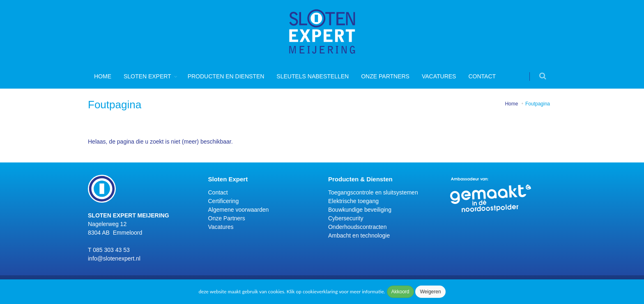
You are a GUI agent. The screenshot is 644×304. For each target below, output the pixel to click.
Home (103, 76)
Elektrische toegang (353, 201)
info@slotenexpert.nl (114, 258)
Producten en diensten (226, 76)
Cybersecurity (346, 218)
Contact (482, 76)
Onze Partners (385, 76)
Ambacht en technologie (359, 235)
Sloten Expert (147, 76)
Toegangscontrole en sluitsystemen (373, 192)
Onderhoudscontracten (357, 227)
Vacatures (439, 76)
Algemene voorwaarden (239, 210)
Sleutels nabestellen (313, 76)
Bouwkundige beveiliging (360, 210)
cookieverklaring (320, 291)
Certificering (224, 201)
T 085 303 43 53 (109, 250)
